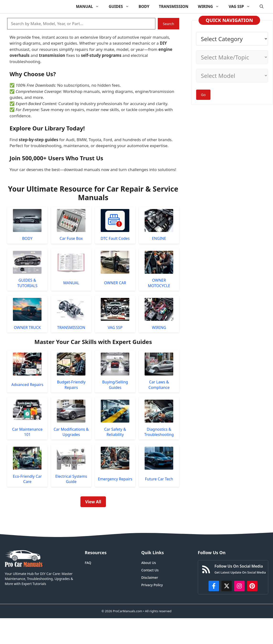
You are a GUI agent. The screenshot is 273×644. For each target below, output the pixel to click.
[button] (262, 7)
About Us (149, 563)
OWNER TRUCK (27, 327)
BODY (144, 6)
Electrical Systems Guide (71, 479)
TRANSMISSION (174, 6)
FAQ (88, 563)
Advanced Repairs (27, 385)
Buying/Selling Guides (115, 385)
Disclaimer (150, 577)
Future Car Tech (159, 479)
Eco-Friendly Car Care (27, 479)
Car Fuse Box (71, 238)
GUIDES (121, 7)
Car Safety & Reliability (115, 432)
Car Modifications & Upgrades (71, 432)
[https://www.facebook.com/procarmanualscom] (214, 586)
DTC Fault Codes (115, 238)
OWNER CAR (115, 283)
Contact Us (150, 570)
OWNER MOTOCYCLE (159, 283)
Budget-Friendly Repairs (71, 385)
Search (168, 24)
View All (93, 502)
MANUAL (90, 7)
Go (203, 95)
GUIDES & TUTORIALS (27, 283)
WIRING (211, 7)
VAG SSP (242, 7)
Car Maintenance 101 (27, 432)
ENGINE (159, 238)
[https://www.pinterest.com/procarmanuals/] (252, 586)
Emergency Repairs (115, 479)
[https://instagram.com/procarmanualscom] (239, 586)
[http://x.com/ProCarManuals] (227, 586)
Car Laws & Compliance (159, 385)
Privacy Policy (152, 585)
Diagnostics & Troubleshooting (159, 432)
